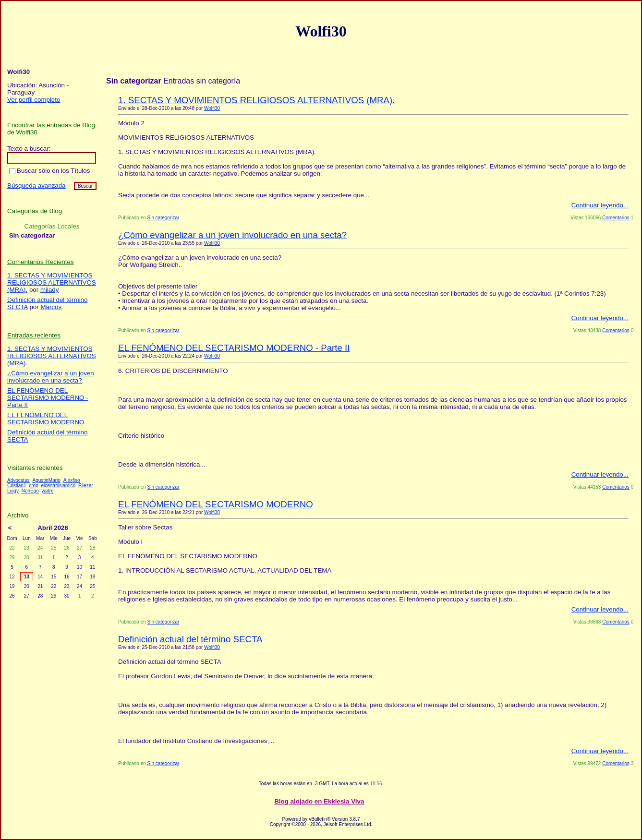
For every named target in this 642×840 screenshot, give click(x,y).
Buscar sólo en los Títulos (49, 171)
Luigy (13, 491)
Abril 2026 (53, 528)
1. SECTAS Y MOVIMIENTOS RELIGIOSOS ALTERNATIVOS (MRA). (256, 100)
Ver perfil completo (34, 100)
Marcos (51, 307)
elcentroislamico (58, 486)
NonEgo (30, 491)
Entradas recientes (34, 335)
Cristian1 (17, 486)
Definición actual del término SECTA (190, 639)
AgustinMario (46, 480)
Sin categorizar (164, 218)
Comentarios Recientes (41, 262)
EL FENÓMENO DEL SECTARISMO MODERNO (216, 504)
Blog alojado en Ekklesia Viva (319, 801)
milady (50, 290)
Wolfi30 (212, 108)
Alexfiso (72, 480)
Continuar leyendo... (600, 205)
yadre (48, 491)
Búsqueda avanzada (36, 186)
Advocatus (18, 480)
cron (33, 486)
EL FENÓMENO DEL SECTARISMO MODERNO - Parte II (234, 348)
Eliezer (86, 486)
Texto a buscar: (29, 149)
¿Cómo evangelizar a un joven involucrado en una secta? (232, 235)
